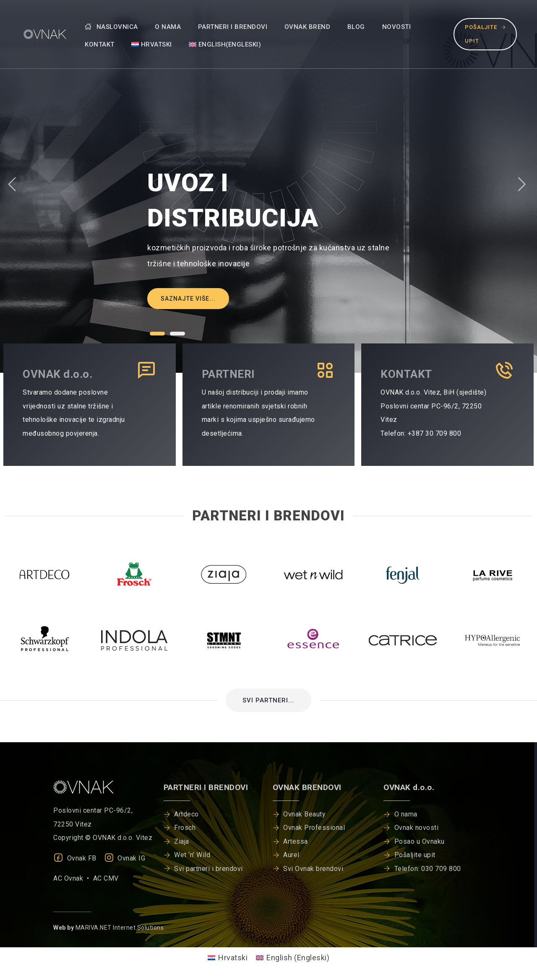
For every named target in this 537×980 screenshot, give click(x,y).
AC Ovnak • (73, 878)
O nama (168, 27)
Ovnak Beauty (304, 814)
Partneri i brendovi (233, 27)
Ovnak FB (75, 858)
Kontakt (100, 44)
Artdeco (186, 814)
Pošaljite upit (485, 34)
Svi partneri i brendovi (209, 869)
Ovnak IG (125, 858)
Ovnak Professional (314, 828)
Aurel (291, 855)
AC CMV (106, 878)
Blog (356, 27)
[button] (157, 334)
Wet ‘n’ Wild (192, 855)
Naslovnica (111, 27)
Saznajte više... (188, 299)
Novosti (397, 27)
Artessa (296, 841)
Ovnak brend (308, 27)
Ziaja (182, 841)
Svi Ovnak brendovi (313, 869)
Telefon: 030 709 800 (428, 869)
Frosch (185, 828)
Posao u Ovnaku (420, 841)
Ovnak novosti (417, 828)
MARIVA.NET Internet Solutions (120, 928)
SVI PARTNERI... (268, 700)
